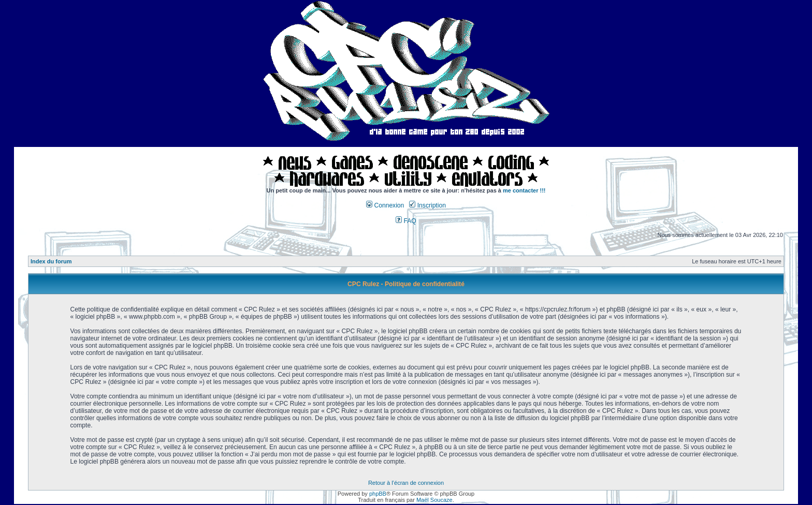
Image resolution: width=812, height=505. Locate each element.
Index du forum (51, 261)
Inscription (427, 205)
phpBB (378, 494)
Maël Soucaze (434, 500)
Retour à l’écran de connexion (406, 483)
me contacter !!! (524, 190)
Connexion (385, 205)
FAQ (406, 221)
